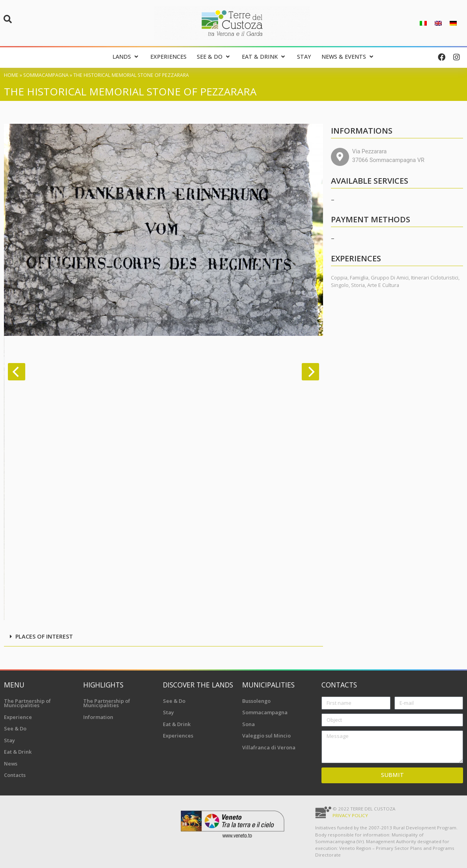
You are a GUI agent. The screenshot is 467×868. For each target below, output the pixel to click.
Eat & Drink (18, 752)
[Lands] (126, 57)
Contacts (15, 775)
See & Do (15, 728)
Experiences (178, 736)
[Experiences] (168, 57)
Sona (248, 724)
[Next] (310, 372)
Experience (18, 717)
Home (11, 75)
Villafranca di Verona (269, 747)
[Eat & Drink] (264, 57)
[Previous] (17, 372)
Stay (9, 740)
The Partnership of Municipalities (27, 703)
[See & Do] (214, 57)
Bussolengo (256, 701)
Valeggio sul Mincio (266, 736)
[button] (7, 19)
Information (98, 717)
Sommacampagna (46, 75)
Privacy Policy (350, 815)
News (11, 764)
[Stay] (304, 57)
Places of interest (44, 636)
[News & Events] (348, 57)
